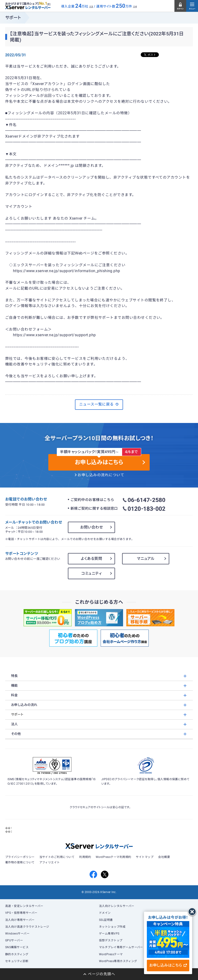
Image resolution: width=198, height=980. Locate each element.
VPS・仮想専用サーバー (21, 913)
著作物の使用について (20, 862)
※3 (91, 6)
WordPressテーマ (111, 954)
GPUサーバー (14, 940)
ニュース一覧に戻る (99, 404)
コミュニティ (91, 573)
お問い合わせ (91, 527)
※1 (49, 4)
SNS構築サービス (17, 947)
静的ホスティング (17, 954)
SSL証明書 (106, 920)
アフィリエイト (50, 862)
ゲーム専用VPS (109, 934)
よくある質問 (91, 559)
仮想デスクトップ (111, 940)
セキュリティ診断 (17, 961)
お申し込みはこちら (168, 965)
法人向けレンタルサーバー (117, 906)
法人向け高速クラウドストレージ (27, 927)
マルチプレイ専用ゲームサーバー (121, 947)
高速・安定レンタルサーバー (24, 906)
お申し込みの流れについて (101, 475)
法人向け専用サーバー (20, 920)
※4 (135, 6)
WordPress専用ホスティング (118, 961)
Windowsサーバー (17, 934)
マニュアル (146, 559)
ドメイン (105, 913)
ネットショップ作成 (112, 927)
